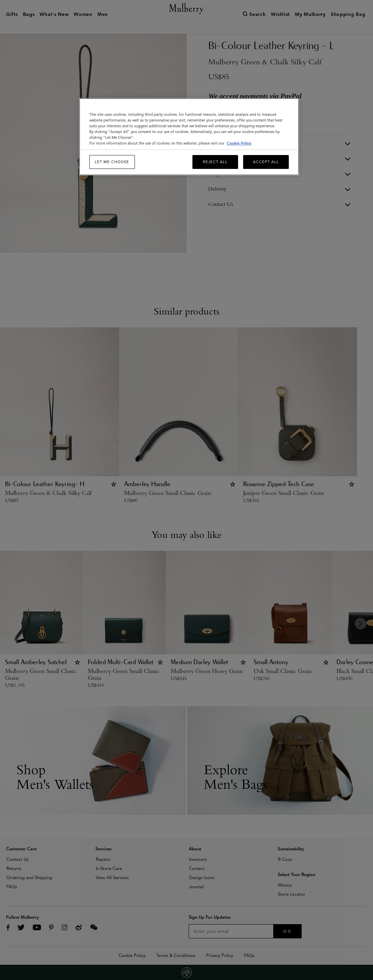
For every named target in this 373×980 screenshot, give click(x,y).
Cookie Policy (239, 143)
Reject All (215, 162)
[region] (189, 137)
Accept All (266, 162)
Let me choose (112, 162)
